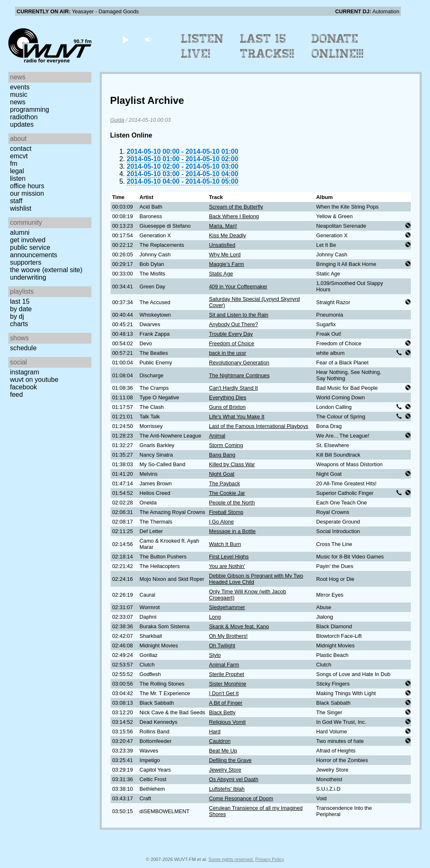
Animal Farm (224, 665)
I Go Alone (221, 522)
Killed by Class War (232, 464)
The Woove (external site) (46, 270)
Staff (16, 201)
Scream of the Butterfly (236, 207)
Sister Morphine (228, 684)
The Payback (225, 483)
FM (14, 164)
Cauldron (220, 741)
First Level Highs (229, 557)
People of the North (232, 503)
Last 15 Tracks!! (267, 46)
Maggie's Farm (226, 264)
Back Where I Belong (234, 216)
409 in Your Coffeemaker (238, 286)
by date (21, 309)
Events (20, 87)
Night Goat (222, 474)
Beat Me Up (223, 751)
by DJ (17, 316)
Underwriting (28, 277)
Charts (19, 324)
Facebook (23, 387)
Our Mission (27, 193)
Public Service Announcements (34, 251)
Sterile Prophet (227, 674)
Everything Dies (228, 397)
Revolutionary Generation (239, 363)
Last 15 (20, 301)
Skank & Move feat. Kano (239, 626)
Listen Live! (203, 46)
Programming (29, 109)
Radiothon (24, 117)
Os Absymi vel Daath (234, 779)
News (18, 102)
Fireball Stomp (226, 512)
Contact (21, 149)
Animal (217, 436)
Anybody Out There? (233, 324)
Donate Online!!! (338, 46)
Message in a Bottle (232, 531)
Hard (215, 732)
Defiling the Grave (230, 760)
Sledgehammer (227, 607)
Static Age (221, 274)
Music (19, 95)
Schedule (23, 348)
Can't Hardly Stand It (233, 388)
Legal (17, 171)
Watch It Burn (225, 544)
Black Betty (222, 712)
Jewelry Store (225, 770)
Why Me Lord (225, 254)
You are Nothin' (227, 566)
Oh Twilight (222, 645)
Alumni (20, 232)
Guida (117, 120)
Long (215, 617)
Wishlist (21, 208)
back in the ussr (228, 353)
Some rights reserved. (231, 859)
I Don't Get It (224, 693)
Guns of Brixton (227, 407)
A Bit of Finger (226, 703)
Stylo (215, 655)
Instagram (25, 372)
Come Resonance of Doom (241, 798)
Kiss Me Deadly (227, 235)
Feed (16, 395)
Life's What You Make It (237, 417)
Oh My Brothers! (228, 636)
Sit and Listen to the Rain (239, 315)
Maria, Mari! (223, 226)
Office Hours (27, 186)
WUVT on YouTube (34, 380)
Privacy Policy (270, 859)
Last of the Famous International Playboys (259, 426)
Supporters (26, 262)
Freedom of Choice (232, 343)
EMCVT (19, 156)
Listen (18, 178)
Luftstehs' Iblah (227, 789)
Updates (22, 124)
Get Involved (28, 240)
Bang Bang (222, 455)
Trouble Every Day (231, 334)
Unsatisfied (222, 245)
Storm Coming (226, 445)
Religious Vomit (227, 722)
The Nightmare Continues (239, 375)
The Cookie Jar (227, 493)
